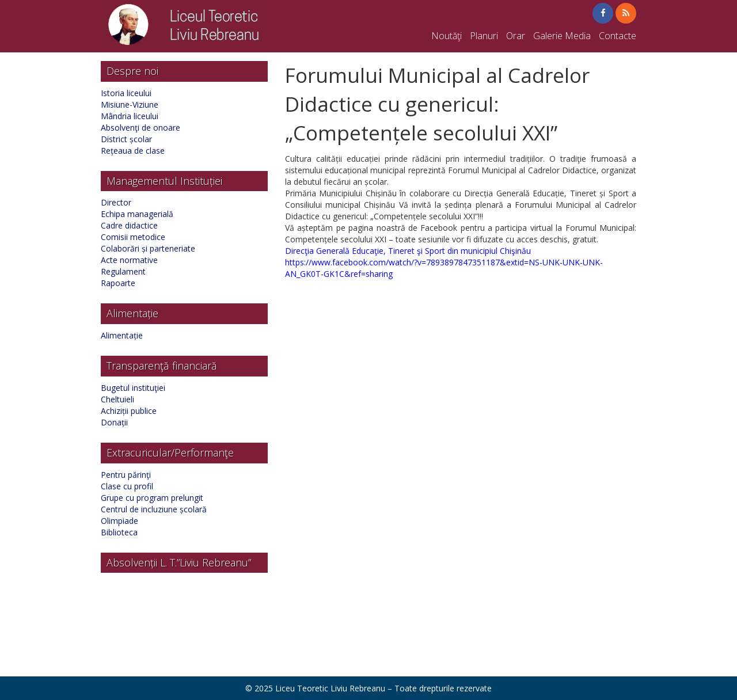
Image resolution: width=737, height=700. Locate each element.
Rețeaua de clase (133, 151)
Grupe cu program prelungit (152, 498)
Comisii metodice (133, 237)
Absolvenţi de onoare (140, 128)
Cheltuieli (117, 399)
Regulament (123, 271)
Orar (516, 36)
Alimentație (122, 335)
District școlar (126, 139)
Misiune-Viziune (130, 104)
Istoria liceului (126, 93)
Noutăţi (447, 36)
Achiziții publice (129, 411)
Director (116, 202)
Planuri (484, 36)
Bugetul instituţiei (133, 388)
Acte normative (129, 260)
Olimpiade (119, 521)
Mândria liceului (130, 116)
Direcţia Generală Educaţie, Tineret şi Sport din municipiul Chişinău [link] (408, 251)
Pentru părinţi (126, 475)
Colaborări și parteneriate (148, 248)
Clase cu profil (127, 486)
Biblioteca (119, 532)
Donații (114, 422)
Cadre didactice (129, 225)
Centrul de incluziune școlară (154, 509)
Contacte (618, 36)
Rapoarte (118, 283)
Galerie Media (562, 36)
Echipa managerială (137, 214)
